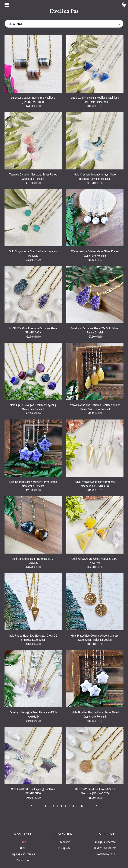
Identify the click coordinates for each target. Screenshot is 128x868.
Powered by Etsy (105, 854)
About (23, 848)
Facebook (64, 842)
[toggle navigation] (7, 5)
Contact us (23, 860)
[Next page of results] (96, 806)
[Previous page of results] (32, 806)
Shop (23, 842)
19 (82, 806)
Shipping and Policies (23, 854)
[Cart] (124, 6)
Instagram (64, 848)
